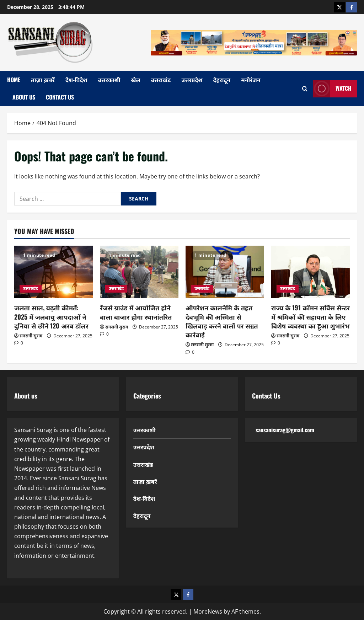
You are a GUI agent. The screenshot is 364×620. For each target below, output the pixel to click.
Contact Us (60, 97)
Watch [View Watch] (332, 89)
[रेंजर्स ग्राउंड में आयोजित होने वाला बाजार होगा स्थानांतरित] (139, 272)
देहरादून (222, 80)
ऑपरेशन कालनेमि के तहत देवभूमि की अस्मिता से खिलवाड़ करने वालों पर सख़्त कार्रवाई (222, 321)
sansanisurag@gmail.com (285, 430)
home (14, 80)
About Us (24, 97)
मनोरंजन (251, 80)
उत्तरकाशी (109, 80)
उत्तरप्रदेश (192, 80)
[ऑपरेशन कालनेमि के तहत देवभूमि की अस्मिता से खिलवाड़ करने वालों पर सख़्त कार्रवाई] (225, 272)
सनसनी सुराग (31, 336)
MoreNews (208, 611)
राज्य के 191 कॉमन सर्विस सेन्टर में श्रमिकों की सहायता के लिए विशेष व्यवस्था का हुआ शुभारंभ (311, 316)
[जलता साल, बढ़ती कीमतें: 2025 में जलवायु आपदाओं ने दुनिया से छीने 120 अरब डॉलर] (53, 272)
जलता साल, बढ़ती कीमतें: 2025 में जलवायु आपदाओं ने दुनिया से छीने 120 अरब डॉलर (51, 316)
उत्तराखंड (161, 80)
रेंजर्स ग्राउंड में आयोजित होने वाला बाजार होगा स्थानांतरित (136, 312)
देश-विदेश (76, 80)
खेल (136, 80)
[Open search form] (305, 89)
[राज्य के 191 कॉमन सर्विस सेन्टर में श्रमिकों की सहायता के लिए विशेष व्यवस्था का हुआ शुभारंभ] (311, 272)
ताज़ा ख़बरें (43, 80)
